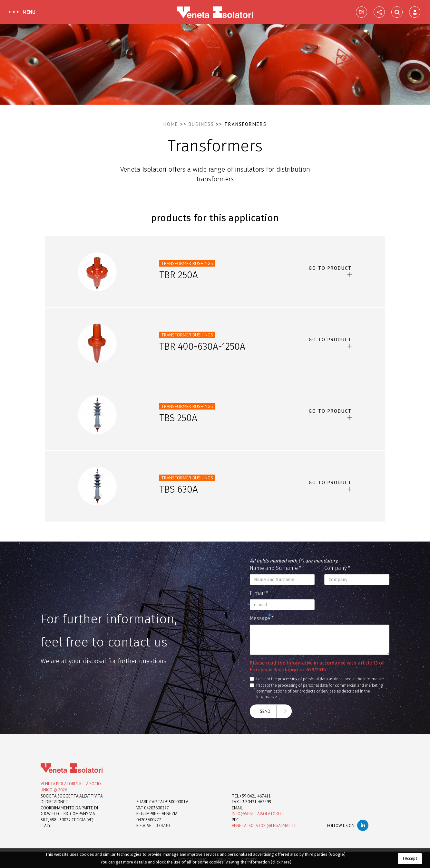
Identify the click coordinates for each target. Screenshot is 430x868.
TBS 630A (179, 489)
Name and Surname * (276, 568)
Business (201, 124)
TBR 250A (179, 275)
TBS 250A (178, 418)
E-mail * (259, 593)
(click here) (281, 862)
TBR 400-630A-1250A (202, 346)
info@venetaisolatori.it (258, 814)
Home (171, 124)
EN (362, 12)
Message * (262, 618)
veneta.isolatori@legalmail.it (264, 826)
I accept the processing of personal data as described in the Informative (317, 679)
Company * (337, 568)
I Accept (410, 859)
